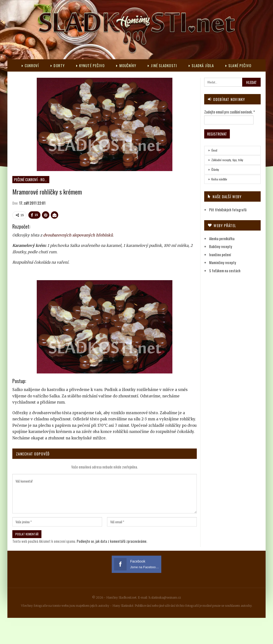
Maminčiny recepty (223, 262)
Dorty (58, 65)
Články (215, 169)
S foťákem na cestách (225, 271)
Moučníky (126, 65)
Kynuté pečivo (90, 65)
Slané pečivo (238, 65)
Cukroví (30, 65)
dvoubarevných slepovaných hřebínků (78, 235)
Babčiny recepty (221, 246)
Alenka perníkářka (222, 238)
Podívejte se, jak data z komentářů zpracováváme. (112, 541)
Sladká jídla (201, 65)
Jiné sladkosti (162, 65)
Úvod (214, 150)
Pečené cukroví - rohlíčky (32, 179)
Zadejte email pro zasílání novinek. (229, 112)
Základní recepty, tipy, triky (227, 160)
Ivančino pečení (220, 254)
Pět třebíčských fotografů (228, 210)
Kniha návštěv (219, 179)
